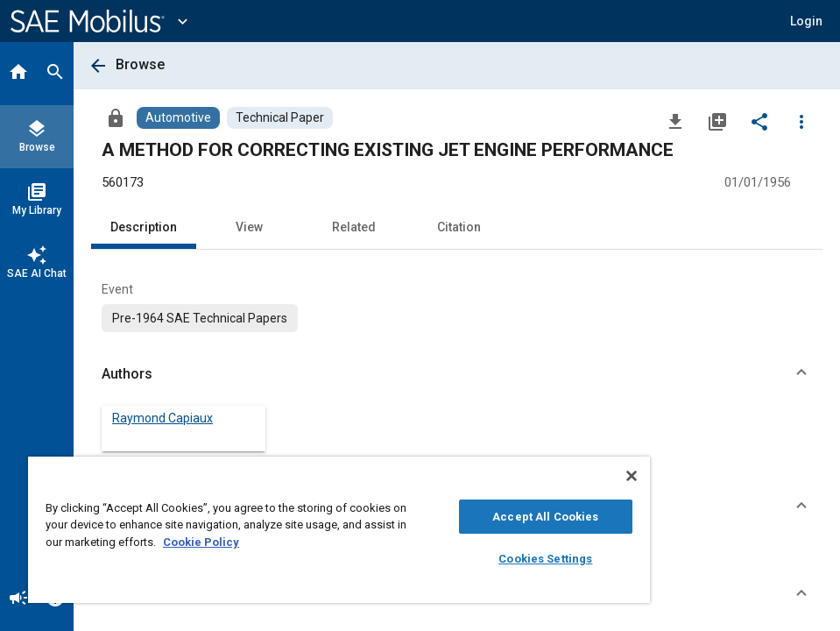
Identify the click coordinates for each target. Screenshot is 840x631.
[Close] (632, 476)
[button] (806, 21)
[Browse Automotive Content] (178, 118)
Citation (459, 227)
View (249, 227)
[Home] (18, 74)
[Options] (801, 121)
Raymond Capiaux (162, 418)
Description (144, 227)
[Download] (675, 121)
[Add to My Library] (717, 121)
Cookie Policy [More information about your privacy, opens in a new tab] (201, 542)
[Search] (55, 74)
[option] (200, 318)
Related (354, 227)
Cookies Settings (545, 559)
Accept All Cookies (545, 517)
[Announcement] (18, 599)
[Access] (116, 117)
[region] (339, 530)
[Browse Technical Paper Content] (280, 118)
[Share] (759, 121)
